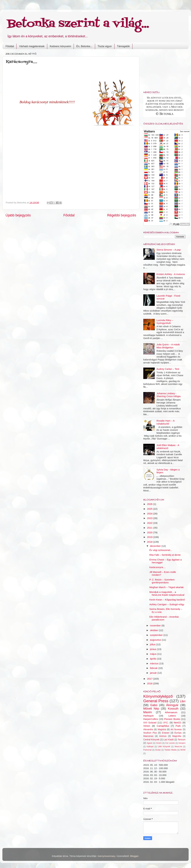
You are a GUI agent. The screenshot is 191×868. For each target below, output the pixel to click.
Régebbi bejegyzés (122, 215)
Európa (178, 733)
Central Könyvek (151, 740)
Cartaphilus (163, 726)
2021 (150, 528)
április (153, 659)
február (154, 668)
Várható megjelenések (32, 46)
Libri (183, 701)
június (153, 649)
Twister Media (170, 750)
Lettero (172, 716)
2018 (150, 542)
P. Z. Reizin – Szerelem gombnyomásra (162, 581)
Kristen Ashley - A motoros (171, 274)
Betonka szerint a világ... (78, 24)
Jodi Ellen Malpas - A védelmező (168, 447)
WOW (183, 750)
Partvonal (147, 750)
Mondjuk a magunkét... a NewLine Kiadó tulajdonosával (167, 593)
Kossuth (173, 709)
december (156, 546)
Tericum (182, 740)
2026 (150, 504)
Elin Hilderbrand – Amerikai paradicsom (164, 618)
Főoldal (10, 46)
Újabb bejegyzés (18, 215)
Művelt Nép (151, 709)
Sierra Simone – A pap (169, 250)
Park (178, 726)
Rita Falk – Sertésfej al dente (165, 555)
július (153, 644)
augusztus (156, 640)
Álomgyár (172, 705)
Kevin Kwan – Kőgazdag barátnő (167, 600)
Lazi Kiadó (169, 740)
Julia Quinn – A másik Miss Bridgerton (168, 346)
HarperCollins (151, 719)
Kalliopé (150, 747)
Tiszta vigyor (105, 46)
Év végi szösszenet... (161, 550)
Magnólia (177, 736)
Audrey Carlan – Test (168, 369)
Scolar (158, 750)
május (154, 654)
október (154, 630)
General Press (156, 701)
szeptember (157, 635)
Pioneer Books (172, 719)
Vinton (147, 726)
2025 (150, 509)
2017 (150, 679)
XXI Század (150, 722)
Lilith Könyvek (164, 747)
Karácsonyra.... (158, 567)
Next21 (177, 722)
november (156, 625)
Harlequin (148, 716)
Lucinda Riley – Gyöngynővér (165, 322)
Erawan (166, 733)
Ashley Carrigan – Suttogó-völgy (167, 604)
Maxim (148, 712)
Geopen (182, 743)
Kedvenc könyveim (60, 46)
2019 (150, 537)
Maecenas (148, 736)
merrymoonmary (106, 856)
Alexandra (148, 729)
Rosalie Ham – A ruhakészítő (165, 422)
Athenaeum (171, 712)
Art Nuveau (176, 729)
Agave (149, 743)
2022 (150, 523)
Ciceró (159, 743)
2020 (150, 532)
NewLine (178, 747)
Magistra (162, 729)
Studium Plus (150, 733)
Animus (163, 736)
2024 (150, 514)
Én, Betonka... (84, 46)
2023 (150, 518)
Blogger (134, 856)
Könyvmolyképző (158, 696)
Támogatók (123, 46)
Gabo (154, 705)
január (154, 673)
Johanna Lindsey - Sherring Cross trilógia (168, 395)
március (155, 663)
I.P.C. (166, 722)
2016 (150, 683)
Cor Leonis (170, 743)
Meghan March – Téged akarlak (167, 587)
